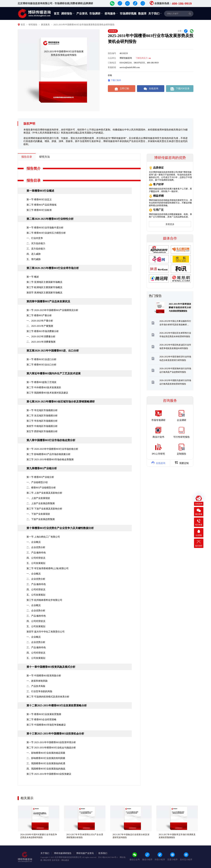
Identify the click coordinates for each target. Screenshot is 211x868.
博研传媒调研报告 (63, 853)
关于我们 (155, 13)
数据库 (142, 14)
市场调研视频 (128, 14)
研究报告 (33, 25)
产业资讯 (82, 14)
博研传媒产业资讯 (85, 853)
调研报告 (68, 13)
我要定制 (182, 463)
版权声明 (29, 124)
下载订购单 (114, 80)
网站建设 (65, 860)
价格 (110, 75)
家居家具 (45, 25)
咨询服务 (111, 13)
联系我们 (103, 853)
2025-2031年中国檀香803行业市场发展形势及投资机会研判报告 (84, 25)
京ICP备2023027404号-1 (108, 857)
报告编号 (112, 53)
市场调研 (96, 13)
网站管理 (47, 860)
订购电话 (112, 63)
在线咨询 (151, 89)
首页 (57, 14)
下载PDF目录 (180, 89)
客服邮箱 (112, 67)
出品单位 (112, 58)
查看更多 (170, 224)
